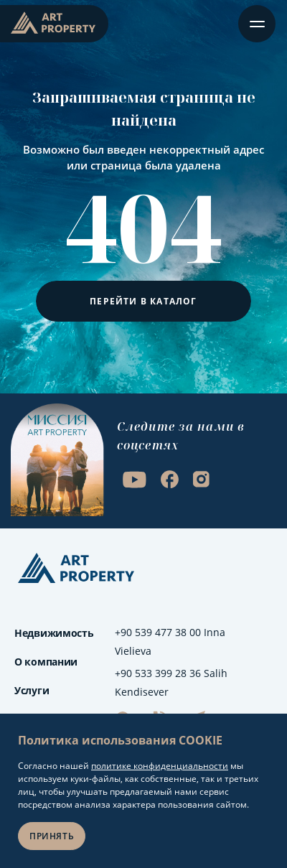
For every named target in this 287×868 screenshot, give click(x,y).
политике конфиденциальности (160, 766)
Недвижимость (54, 633)
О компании (46, 662)
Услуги (32, 690)
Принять (52, 836)
